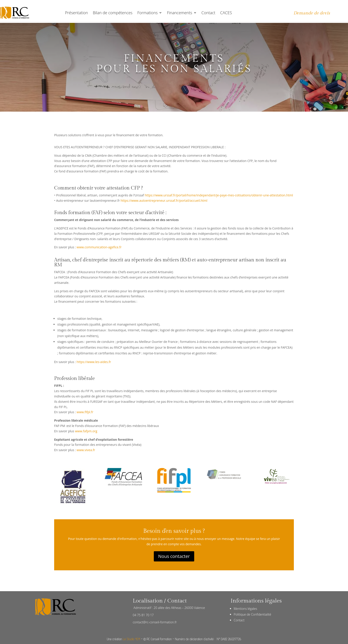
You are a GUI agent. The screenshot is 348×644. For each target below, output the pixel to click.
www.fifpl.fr (85, 412)
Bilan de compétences (113, 13)
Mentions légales (245, 609)
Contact (208, 13)
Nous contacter (174, 556)
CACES (226, 13)
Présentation (76, 13)
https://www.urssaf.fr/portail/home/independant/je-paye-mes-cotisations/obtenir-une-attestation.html (219, 195)
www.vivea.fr (86, 450)
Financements (179, 13)
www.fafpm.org (86, 431)
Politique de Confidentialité (252, 614)
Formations (148, 13)
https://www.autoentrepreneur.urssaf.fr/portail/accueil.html (164, 201)
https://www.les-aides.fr (94, 362)
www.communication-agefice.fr (99, 247)
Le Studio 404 (132, 639)
